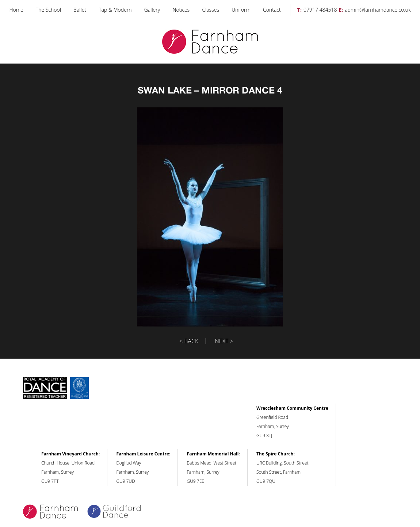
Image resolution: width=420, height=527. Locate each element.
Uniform (241, 10)
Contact (272, 10)
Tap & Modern (115, 10)
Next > (224, 341)
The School (48, 10)
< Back (189, 341)
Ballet (80, 10)
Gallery (152, 10)
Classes (211, 10)
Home (16, 10)
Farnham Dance (210, 42)
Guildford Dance (119, 512)
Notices (181, 10)
